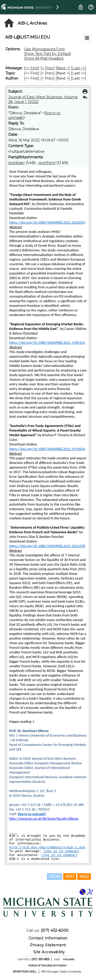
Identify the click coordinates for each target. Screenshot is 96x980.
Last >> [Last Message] (79, 68)
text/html (47, 163)
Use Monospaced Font (44, 49)
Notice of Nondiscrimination (48, 965)
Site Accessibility (49, 952)
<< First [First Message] (32, 68)
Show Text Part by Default (47, 54)
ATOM (55, 877)
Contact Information (48, 938)
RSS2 (84, 877)
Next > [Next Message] (63, 68)
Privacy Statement (48, 945)
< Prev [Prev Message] (47, 68)
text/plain (16, 163)
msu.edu (69, 959)
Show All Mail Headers (44, 58)
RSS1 (70, 877)
